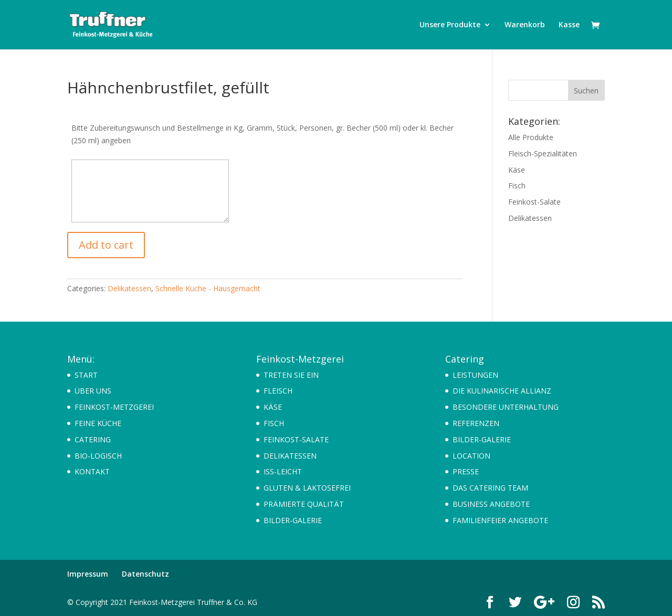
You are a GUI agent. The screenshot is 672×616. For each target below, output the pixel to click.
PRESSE (466, 471)
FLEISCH (278, 391)
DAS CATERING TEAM (490, 488)
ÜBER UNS (93, 391)
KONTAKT (92, 471)
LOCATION (471, 456)
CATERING (93, 439)
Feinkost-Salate (534, 202)
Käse (517, 170)
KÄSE (273, 407)
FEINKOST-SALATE (296, 439)
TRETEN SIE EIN (291, 375)
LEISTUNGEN (475, 375)
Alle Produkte (531, 137)
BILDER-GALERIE (293, 520)
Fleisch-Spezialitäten (543, 153)
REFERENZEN (476, 423)
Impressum (88, 574)
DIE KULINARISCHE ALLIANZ (502, 391)
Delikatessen (129, 288)
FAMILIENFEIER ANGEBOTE (500, 520)
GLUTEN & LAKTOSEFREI (307, 488)
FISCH (274, 423)
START (86, 375)
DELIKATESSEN (290, 456)
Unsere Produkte (450, 25)
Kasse (569, 25)
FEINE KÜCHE (98, 423)
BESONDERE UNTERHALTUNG (506, 407)
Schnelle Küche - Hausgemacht (208, 288)
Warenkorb (525, 25)
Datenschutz (145, 574)
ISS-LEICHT (283, 471)
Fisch (517, 185)
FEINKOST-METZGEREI (114, 407)
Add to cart (106, 245)
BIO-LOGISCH (98, 456)
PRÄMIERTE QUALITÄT (304, 504)
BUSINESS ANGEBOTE (491, 504)
